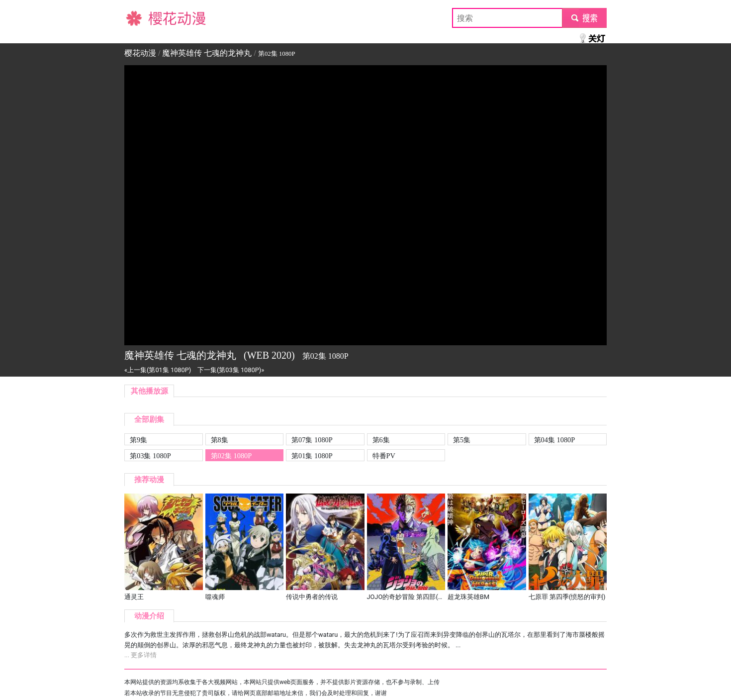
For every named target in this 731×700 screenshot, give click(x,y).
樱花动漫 (140, 18)
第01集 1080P (312, 456)
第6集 (381, 440)
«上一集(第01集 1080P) (158, 370)
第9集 (138, 440)
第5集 (462, 440)
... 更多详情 (140, 655)
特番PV (384, 456)
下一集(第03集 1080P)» (231, 370)
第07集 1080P (312, 440)
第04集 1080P (555, 440)
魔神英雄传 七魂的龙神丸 (207, 53)
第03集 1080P (150, 456)
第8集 (220, 440)
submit (584, 18)
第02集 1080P (231, 456)
